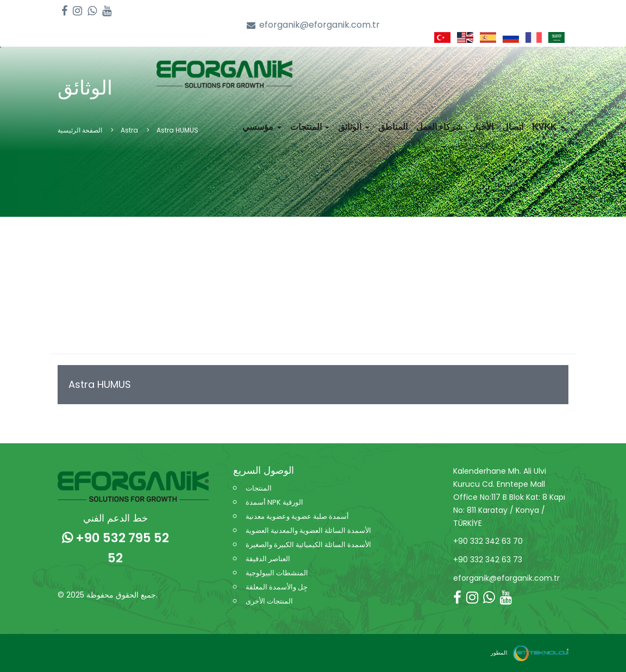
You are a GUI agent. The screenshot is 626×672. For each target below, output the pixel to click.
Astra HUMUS (100, 384)
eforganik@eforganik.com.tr (313, 25)
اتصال (513, 127)
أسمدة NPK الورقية (274, 502)
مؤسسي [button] (262, 127)
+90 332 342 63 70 (488, 541)
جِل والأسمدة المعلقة (277, 587)
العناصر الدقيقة (268, 559)
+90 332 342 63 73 (488, 560)
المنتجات (259, 488)
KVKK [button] (548, 127)
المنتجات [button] (310, 127)
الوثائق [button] (353, 127)
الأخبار (482, 127)
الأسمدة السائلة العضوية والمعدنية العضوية (308, 530)
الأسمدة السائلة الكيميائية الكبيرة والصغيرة (308, 545)
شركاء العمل (439, 127)
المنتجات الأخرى (269, 601)
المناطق (393, 127)
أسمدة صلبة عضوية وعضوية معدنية (297, 516)
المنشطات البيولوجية (277, 573)
